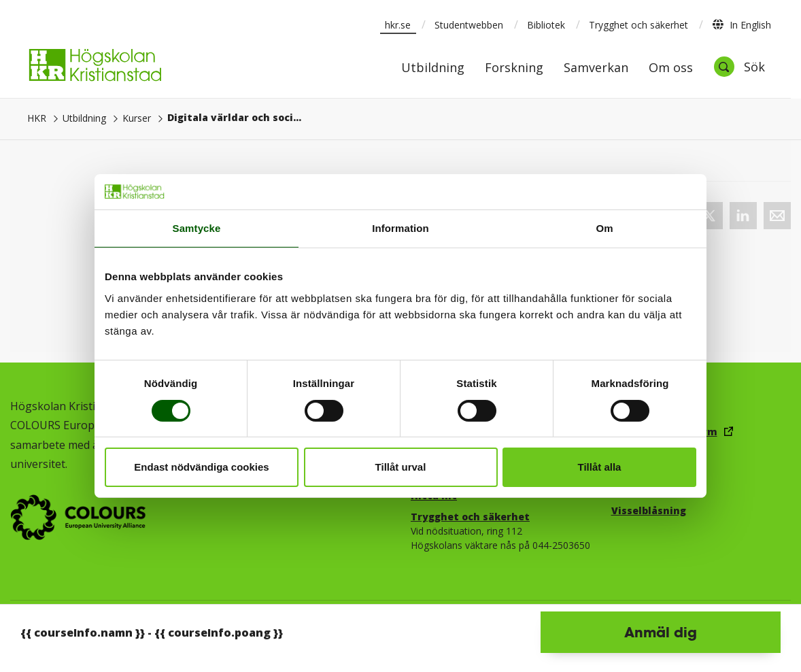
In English (742, 24)
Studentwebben (469, 25)
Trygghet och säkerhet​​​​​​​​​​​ (470, 517)
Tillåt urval (401, 467)
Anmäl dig (661, 632)
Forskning (514, 68)
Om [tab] (604, 228)
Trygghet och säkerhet (638, 25)
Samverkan (596, 68)
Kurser (137, 118)
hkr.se (398, 25)
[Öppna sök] (739, 67)
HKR (37, 118)
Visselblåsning (649, 510)
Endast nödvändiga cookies (201, 467)
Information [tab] (400, 228)
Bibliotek (546, 25)
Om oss (671, 68)
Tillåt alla (600, 467)
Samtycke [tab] (197, 228)
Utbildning (433, 68)
